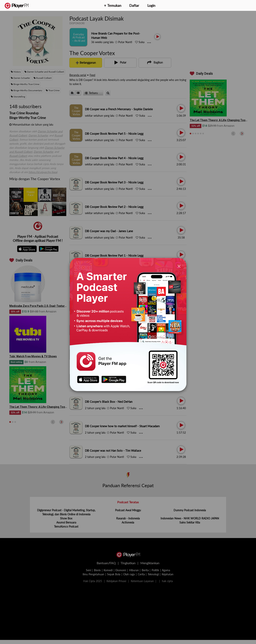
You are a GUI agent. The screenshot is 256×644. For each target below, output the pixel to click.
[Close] (179, 266)
